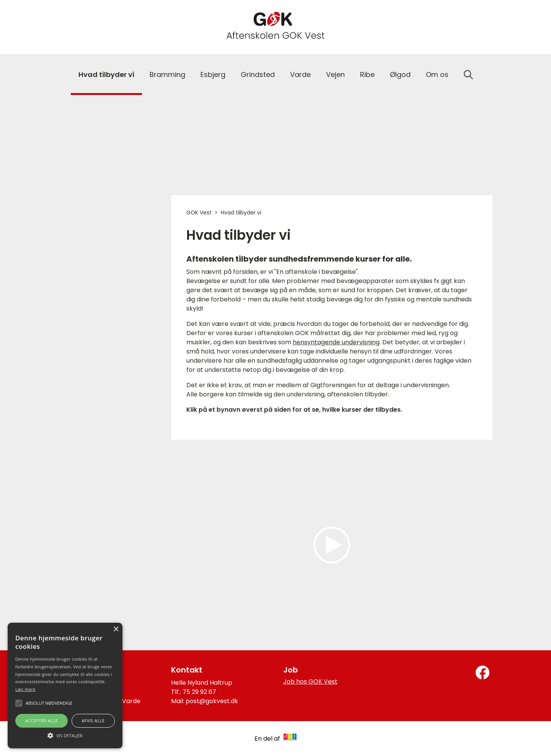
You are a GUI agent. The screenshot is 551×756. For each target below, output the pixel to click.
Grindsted (258, 74)
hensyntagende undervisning (336, 342)
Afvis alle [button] (93, 721)
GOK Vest (199, 213)
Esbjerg (213, 74)
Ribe (367, 74)
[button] (65, 735)
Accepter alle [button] (42, 721)
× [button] (116, 629)
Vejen (335, 74)
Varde (300, 74)
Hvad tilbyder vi (106, 74)
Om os (437, 74)
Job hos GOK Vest (310, 682)
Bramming (167, 74)
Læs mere (25, 689)
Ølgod (400, 74)
